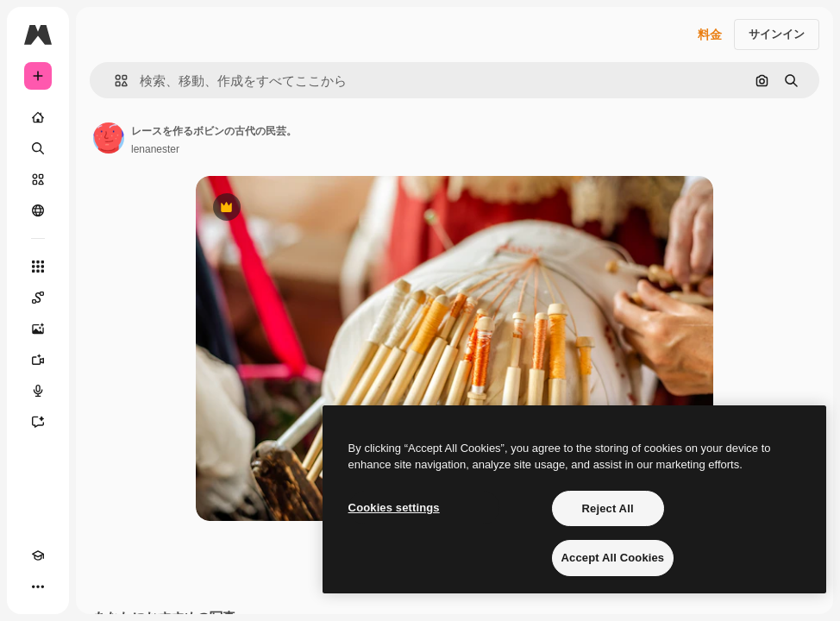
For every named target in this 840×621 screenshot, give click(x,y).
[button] (114, 81)
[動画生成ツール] (38, 360)
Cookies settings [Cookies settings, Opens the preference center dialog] (394, 508)
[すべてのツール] (38, 267)
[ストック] (38, 179)
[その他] (38, 586)
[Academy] (38, 555)
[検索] (38, 148)
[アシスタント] (38, 422)
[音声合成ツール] (38, 391)
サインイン (777, 34)
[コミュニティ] (38, 210)
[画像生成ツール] (38, 329)
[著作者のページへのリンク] (109, 138)
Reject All (608, 508)
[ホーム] (38, 117)
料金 (710, 34)
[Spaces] (38, 298)
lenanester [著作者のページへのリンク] (155, 149)
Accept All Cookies (613, 558)
